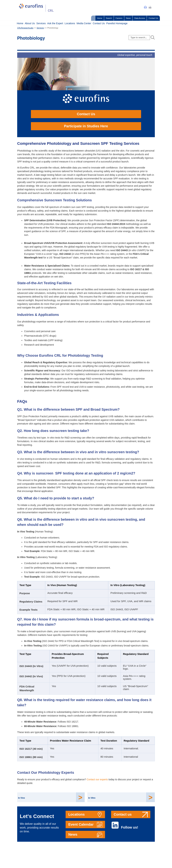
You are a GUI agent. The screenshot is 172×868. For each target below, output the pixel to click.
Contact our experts (97, 779)
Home (100, 18)
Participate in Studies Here (86, 126)
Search (109, 18)
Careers (119, 18)
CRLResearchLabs (25, 28)
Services (41, 23)
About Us (30, 23)
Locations (70, 23)
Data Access (140, 18)
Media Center (84, 23)
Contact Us (153, 18)
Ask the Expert (55, 23)
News (128, 18)
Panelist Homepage (117, 23)
